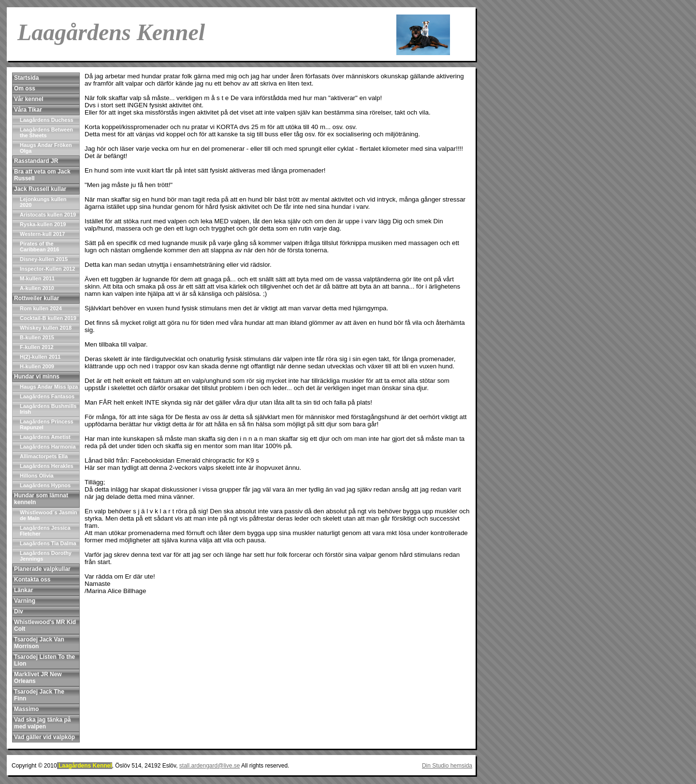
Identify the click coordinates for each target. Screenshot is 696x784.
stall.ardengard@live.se (210, 766)
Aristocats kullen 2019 (48, 215)
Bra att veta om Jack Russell (42, 175)
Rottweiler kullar (36, 298)
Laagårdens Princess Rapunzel (47, 424)
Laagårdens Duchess (47, 120)
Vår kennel (29, 99)
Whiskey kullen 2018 (46, 328)
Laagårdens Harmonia (48, 447)
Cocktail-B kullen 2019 (48, 318)
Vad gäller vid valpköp (44, 737)
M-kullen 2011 (37, 278)
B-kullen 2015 (37, 337)
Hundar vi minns (37, 377)
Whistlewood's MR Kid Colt (45, 625)
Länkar (23, 590)
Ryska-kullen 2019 (43, 224)
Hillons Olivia (37, 476)
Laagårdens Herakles (47, 466)
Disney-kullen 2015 (44, 259)
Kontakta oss (32, 580)
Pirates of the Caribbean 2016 (39, 247)
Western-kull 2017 (42, 234)
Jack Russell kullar (40, 189)
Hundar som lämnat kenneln (41, 499)
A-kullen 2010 (37, 288)
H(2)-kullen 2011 (40, 357)
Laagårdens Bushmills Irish (48, 409)
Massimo (26, 709)
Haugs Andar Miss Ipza (49, 387)
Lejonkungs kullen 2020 (43, 202)
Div (19, 611)
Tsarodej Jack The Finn (39, 695)
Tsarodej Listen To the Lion (44, 660)
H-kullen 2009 (37, 366)
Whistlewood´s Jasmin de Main (49, 515)
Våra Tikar (28, 110)
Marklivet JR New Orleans (38, 678)
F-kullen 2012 (37, 347)
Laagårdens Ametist (45, 437)
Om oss (25, 88)
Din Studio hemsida (447, 766)
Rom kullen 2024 (41, 308)
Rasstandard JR (36, 161)
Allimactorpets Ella (44, 456)
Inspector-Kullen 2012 (47, 269)
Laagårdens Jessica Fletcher (45, 531)
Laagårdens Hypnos (45, 485)
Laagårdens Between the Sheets (46, 132)
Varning (25, 601)
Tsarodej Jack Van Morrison (39, 643)
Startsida (26, 78)
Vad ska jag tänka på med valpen (42, 723)
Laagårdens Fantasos (47, 396)
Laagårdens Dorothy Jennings (46, 556)
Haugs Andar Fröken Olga (46, 148)
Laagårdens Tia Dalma (48, 543)
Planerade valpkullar (42, 569)
